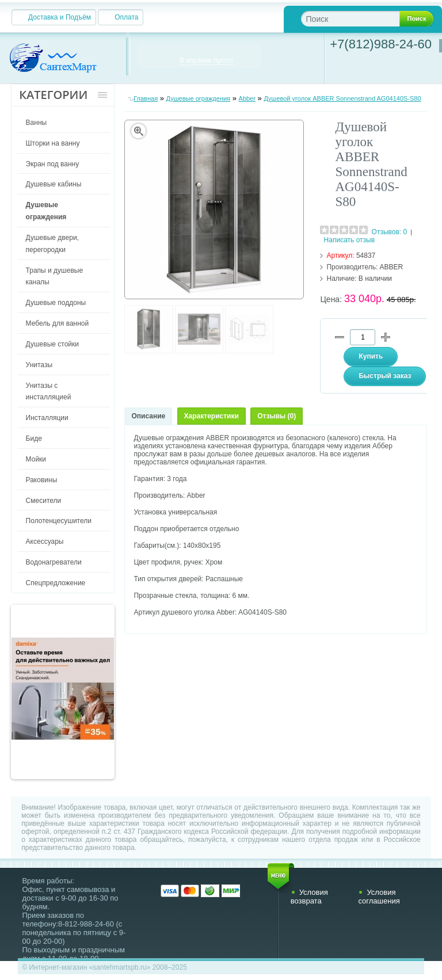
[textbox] (359, 19)
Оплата (126, 17)
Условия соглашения (379, 897)
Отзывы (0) (277, 416)
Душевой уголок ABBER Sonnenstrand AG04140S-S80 (342, 98)
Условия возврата (309, 897)
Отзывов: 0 (390, 232)
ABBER (392, 267)
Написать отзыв (349, 240)
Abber (247, 98)
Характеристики (212, 416)
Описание (148, 416)
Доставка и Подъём (60, 17)
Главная (146, 98)
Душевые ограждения (199, 98)
